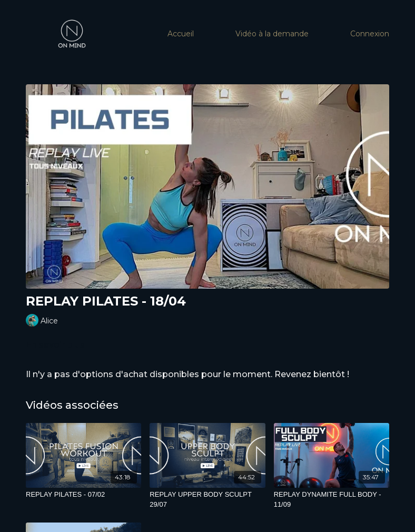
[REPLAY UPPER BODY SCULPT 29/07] (207, 500)
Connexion (370, 34)
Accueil (181, 34)
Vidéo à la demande (272, 34)
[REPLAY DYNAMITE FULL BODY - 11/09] (332, 500)
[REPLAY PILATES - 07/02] (83, 495)
